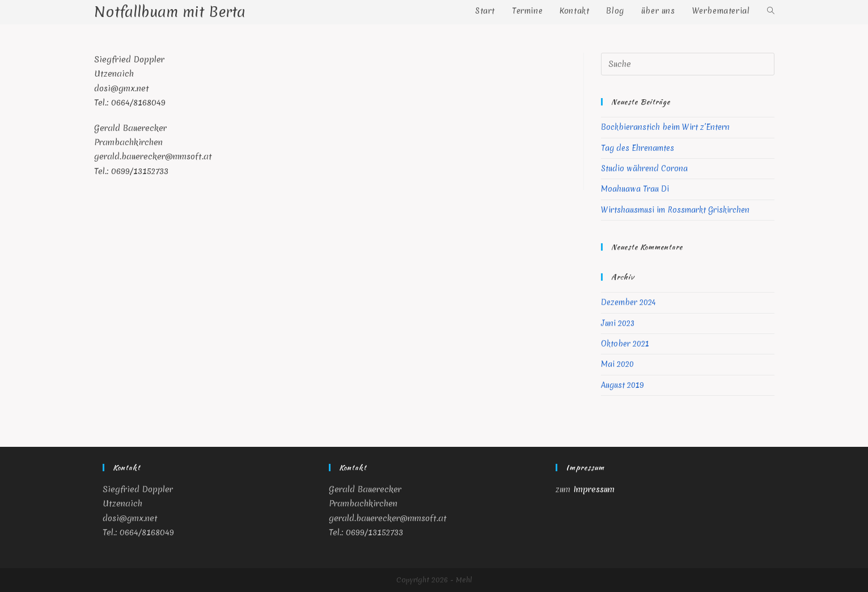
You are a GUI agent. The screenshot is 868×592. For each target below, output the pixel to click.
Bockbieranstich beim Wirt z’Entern (665, 127)
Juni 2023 (618, 323)
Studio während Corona (644, 168)
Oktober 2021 (625, 344)
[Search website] (771, 11)
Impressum (594, 489)
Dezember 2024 (628, 302)
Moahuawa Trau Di (635, 189)
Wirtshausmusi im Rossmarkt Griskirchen (675, 210)
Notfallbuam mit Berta (170, 12)
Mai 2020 (617, 364)
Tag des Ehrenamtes (638, 148)
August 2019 (623, 385)
